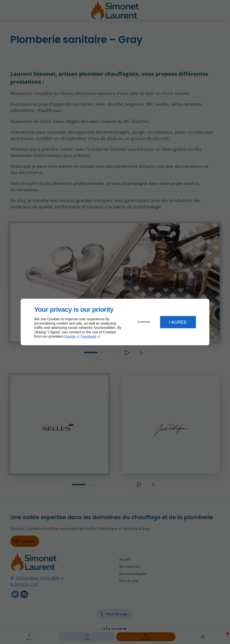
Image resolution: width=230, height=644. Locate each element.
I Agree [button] (178, 322)
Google (70, 336)
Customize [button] (144, 322)
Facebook (89, 336)
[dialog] (115, 322)
